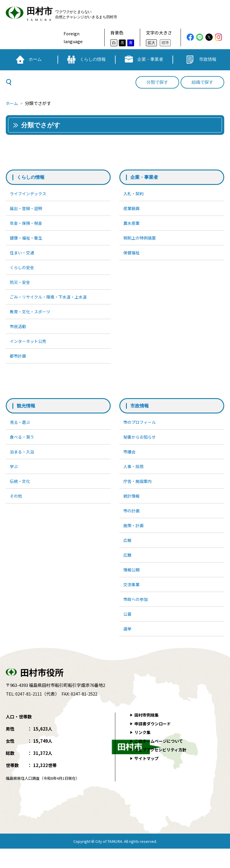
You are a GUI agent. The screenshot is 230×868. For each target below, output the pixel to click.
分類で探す (157, 82)
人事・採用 (135, 477)
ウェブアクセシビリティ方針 (163, 769)
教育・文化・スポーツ (32, 318)
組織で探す (202, 82)
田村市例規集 (148, 734)
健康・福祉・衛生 (27, 240)
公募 (128, 632)
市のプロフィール (141, 431)
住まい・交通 (23, 256)
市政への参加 (137, 616)
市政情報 (141, 414)
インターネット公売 (30, 349)
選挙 (128, 647)
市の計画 (132, 524)
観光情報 (27, 414)
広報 (128, 555)
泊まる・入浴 (23, 462)
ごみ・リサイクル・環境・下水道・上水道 (51, 302)
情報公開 (132, 585)
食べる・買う (23, 446)
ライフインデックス (30, 194)
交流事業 (132, 601)
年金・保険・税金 (27, 225)
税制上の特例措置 (141, 240)
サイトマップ (148, 778)
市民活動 (19, 333)
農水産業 (132, 225)
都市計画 (19, 364)
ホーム (12, 103)
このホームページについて (161, 760)
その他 (17, 508)
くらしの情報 (32, 177)
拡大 (151, 43)
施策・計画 (135, 539)
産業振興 (132, 209)
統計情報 (132, 508)
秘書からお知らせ (141, 446)
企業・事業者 (146, 177)
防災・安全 (21, 287)
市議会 (130, 462)
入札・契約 (135, 194)
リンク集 (143, 752)
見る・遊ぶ (21, 431)
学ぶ (14, 477)
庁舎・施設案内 (139, 493)
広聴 (128, 570)
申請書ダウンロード (154, 743)
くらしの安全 (23, 271)
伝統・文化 (21, 493)
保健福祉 (132, 256)
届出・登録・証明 (27, 209)
